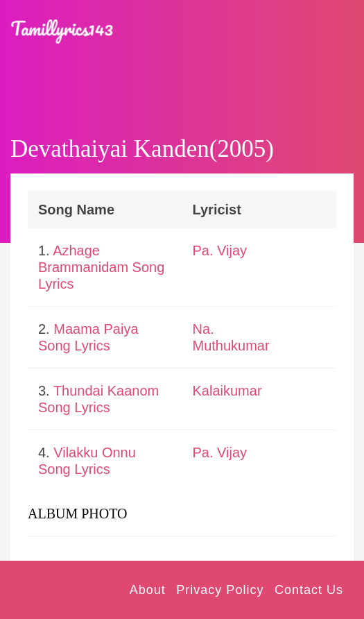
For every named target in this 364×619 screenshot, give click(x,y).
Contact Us (309, 590)
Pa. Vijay (220, 251)
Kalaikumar (227, 391)
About (148, 590)
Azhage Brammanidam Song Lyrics (101, 267)
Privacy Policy (220, 590)
